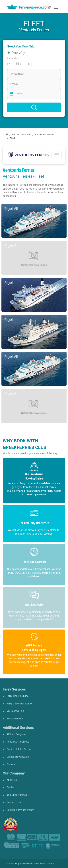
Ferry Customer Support (20, 704)
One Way (18, 53)
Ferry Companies (21, 135)
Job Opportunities (17, 795)
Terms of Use (14, 803)
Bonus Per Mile (15, 719)
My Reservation (15, 711)
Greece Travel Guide (18, 757)
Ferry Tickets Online (17, 696)
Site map (11, 764)
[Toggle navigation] (56, 7)
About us (12, 780)
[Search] (34, 107)
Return (17, 58)
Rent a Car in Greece (18, 742)
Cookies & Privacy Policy (20, 810)
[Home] (7, 135)
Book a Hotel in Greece (19, 749)
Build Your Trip (22, 64)
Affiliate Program (16, 734)
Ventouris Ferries (45, 135)
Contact (11, 787)
